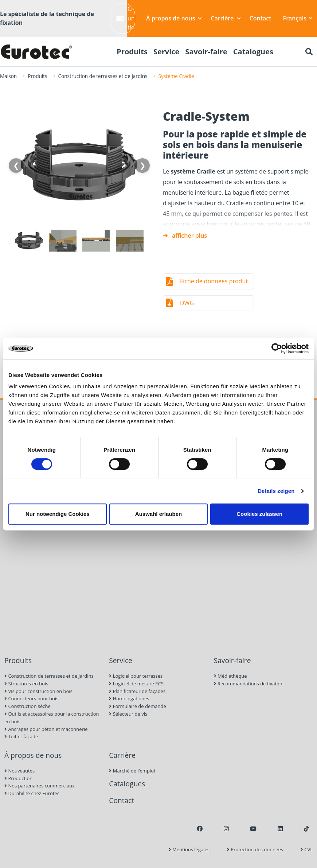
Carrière (226, 18)
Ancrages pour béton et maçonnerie (46, 729)
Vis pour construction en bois (38, 691)
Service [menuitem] (167, 52)
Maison (8, 76)
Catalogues (127, 784)
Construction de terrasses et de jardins (103, 76)
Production (18, 778)
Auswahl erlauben (158, 514)
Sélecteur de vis (128, 714)
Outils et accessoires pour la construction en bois (52, 718)
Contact (261, 18)
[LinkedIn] (280, 829)
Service (121, 660)
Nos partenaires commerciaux (40, 786)
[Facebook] (200, 829)
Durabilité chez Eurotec (32, 793)
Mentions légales (189, 849)
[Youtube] (253, 829)
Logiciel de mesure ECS (136, 684)
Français (298, 18)
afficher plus (189, 236)
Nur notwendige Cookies (58, 514)
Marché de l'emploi (132, 771)
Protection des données (255, 849)
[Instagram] (226, 829)
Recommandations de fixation (249, 684)
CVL (307, 849)
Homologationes (129, 698)
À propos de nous (174, 18)
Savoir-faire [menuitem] (206, 52)
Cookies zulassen (259, 514)
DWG (187, 303)
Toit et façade (21, 736)
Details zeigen (276, 491)
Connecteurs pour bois (31, 698)
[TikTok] (306, 829)
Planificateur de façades (137, 691)
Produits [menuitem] (132, 52)
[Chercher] (309, 52)
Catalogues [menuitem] (253, 52)
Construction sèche (28, 706)
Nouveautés (19, 771)
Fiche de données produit (215, 281)
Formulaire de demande (137, 706)
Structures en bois (26, 684)
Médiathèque (230, 676)
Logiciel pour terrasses (136, 676)
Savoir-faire (232, 660)
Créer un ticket (126, 18)
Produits (37, 76)
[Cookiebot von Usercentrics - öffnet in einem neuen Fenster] (277, 349)
